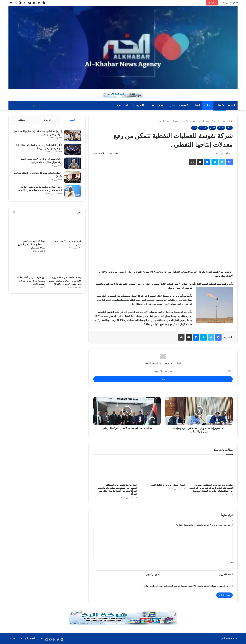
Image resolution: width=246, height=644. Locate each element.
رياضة (184, 105)
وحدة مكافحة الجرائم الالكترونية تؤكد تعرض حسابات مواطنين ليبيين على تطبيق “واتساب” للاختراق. (65, 282)
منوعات (139, 105)
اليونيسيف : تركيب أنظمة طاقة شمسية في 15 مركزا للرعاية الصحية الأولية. (31, 282)
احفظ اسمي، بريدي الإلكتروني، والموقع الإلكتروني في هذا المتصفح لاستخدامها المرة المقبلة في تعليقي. (186, 586)
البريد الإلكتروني (225, 574)
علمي (172, 105)
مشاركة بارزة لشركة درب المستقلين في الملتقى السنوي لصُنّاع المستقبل (31, 245)
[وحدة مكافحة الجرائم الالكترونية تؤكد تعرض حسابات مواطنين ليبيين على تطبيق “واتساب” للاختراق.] (65, 266)
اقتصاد (197, 105)
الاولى (220, 105)
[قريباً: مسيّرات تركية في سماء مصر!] (65, 230)
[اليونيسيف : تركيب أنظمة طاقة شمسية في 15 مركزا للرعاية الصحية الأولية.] (29, 266)
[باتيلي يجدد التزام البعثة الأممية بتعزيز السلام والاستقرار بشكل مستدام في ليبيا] (72, 164)
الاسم (230, 563)
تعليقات (22, 120)
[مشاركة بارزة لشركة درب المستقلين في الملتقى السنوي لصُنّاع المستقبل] (29, 230)
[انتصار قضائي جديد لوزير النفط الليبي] (163, 470)
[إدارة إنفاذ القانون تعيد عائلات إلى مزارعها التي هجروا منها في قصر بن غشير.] (72, 136)
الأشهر (73, 120)
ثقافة (163, 105)
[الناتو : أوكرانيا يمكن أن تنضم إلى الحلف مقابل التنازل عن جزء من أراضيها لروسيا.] (72, 150)
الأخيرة (48, 120)
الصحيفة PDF (123, 105)
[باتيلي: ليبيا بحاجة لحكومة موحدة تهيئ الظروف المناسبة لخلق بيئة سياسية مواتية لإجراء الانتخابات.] (72, 192)
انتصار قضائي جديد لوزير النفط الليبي (168, 485)
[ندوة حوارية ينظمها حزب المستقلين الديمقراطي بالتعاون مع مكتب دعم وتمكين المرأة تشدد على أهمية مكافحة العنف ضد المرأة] (115, 470)
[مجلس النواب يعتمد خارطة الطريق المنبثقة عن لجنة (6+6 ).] (72, 178)
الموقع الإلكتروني (153, 574)
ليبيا (194, 128)
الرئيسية (232, 105)
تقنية (152, 105)
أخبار (208, 105)
